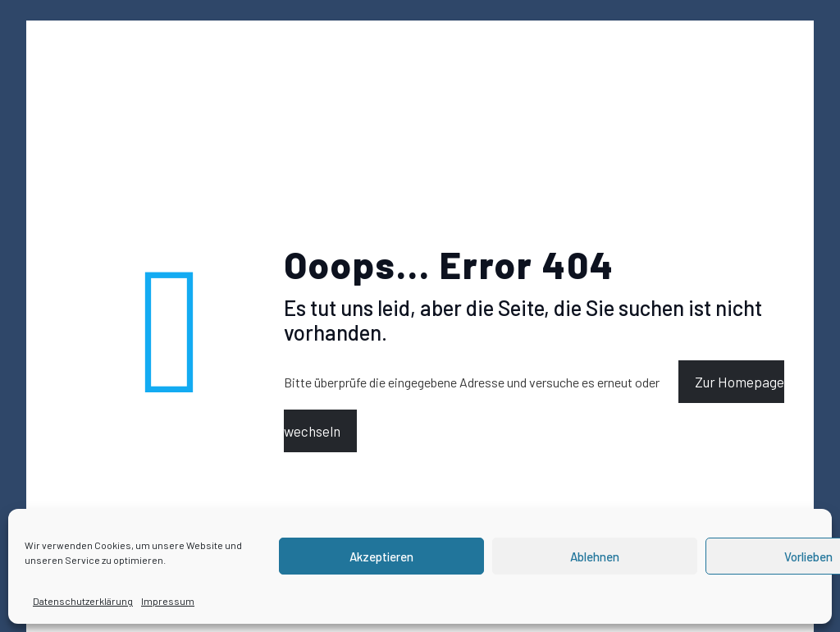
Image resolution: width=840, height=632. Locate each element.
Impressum (168, 601)
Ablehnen (595, 556)
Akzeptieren (381, 556)
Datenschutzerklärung (83, 601)
